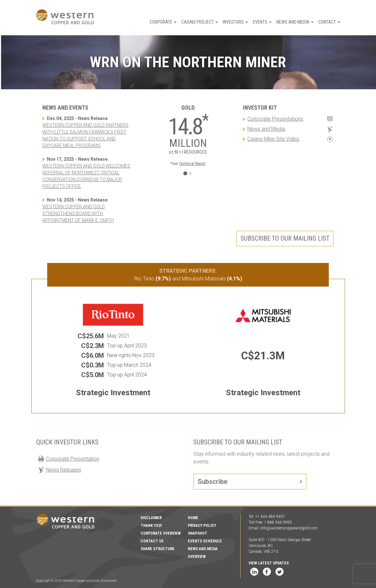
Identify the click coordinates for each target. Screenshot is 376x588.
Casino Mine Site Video (273, 139)
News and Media (295, 22)
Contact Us (152, 541)
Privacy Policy (202, 526)
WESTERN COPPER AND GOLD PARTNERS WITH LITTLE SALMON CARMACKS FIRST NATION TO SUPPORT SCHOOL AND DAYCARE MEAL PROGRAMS (85, 135)
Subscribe (213, 482)
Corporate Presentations (275, 119)
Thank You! (151, 526)
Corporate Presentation (73, 459)
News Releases (64, 470)
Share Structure (158, 549)
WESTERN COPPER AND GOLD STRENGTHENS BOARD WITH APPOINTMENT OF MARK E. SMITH (78, 213)
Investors (235, 22)
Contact (329, 22)
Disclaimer (151, 518)
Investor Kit (260, 108)
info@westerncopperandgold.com (289, 528)
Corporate (163, 22)
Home (193, 518)
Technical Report (192, 164)
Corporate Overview (161, 533)
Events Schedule (205, 541)
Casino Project (200, 22)
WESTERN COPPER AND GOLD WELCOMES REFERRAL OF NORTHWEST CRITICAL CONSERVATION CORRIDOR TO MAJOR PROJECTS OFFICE (86, 176)
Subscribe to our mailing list (285, 238)
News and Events (65, 108)
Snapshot (198, 533)
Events (262, 22)
